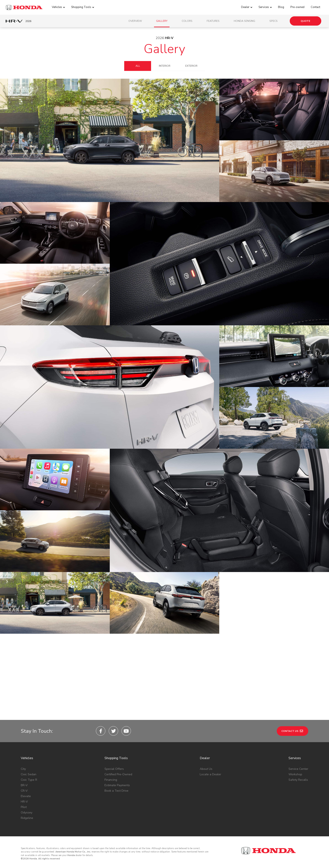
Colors (187, 21)
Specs (274, 21)
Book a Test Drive (116, 791)
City (23, 769)
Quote (305, 21)
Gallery (162, 21)
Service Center (298, 769)
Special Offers (114, 769)
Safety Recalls (298, 780)
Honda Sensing (244, 21)
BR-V (24, 785)
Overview (135, 21)
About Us (206, 769)
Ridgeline (27, 818)
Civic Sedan (29, 774)
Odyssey (27, 813)
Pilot (24, 807)
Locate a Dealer (210, 774)
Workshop (295, 774)
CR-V (24, 791)
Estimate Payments (117, 785)
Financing (111, 780)
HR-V (24, 802)
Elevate (26, 796)
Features (213, 21)
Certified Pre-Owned (118, 774)
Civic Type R (29, 780)
